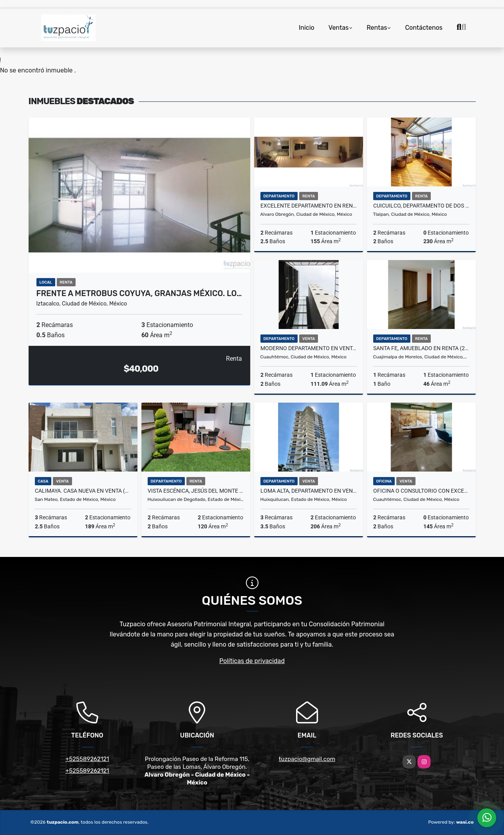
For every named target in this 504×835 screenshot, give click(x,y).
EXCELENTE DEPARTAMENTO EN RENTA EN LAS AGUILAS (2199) (309, 206)
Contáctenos (424, 28)
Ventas (339, 28)
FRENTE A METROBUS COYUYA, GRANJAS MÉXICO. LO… (139, 293)
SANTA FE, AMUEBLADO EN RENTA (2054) (421, 348)
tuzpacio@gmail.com (307, 759)
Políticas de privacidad (252, 661)
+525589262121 (87, 759)
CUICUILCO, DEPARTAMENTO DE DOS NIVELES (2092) (421, 206)
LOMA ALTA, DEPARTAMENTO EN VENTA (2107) (309, 491)
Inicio (307, 28)
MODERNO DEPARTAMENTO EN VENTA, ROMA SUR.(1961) (309, 348)
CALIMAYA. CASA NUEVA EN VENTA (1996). (83, 491)
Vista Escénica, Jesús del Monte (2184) (196, 491)
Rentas (377, 28)
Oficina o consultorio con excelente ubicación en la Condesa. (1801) (421, 491)
